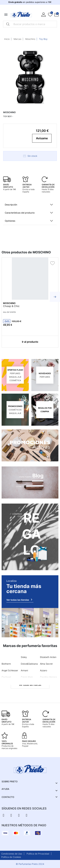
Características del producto (20, 213)
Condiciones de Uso (12, 854)
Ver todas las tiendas (20, 600)
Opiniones (10, 221)
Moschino (30, 39)
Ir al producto (30, 342)
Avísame (42, 138)
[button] (56, 15)
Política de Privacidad (38, 854)
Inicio (7, 39)
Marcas (17, 39)
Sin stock (30, 156)
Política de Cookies (11, 857)
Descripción (11, 205)
